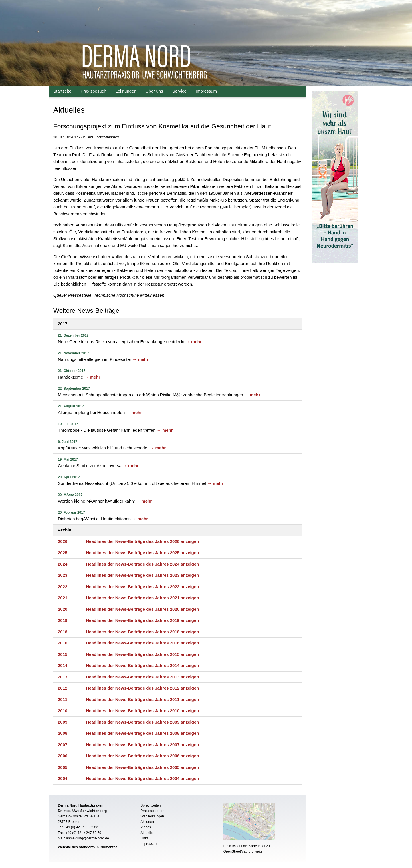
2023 (63, 575)
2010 (63, 711)
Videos (146, 827)
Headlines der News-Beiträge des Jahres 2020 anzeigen (142, 609)
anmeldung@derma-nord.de (88, 838)
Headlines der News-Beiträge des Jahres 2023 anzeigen (142, 575)
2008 (63, 733)
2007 (63, 745)
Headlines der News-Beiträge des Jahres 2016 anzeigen (142, 643)
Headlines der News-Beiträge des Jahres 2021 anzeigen (142, 598)
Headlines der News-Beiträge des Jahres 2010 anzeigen (142, 711)
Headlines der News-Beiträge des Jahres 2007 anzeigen (142, 745)
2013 (63, 677)
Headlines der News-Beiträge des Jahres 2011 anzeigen (142, 699)
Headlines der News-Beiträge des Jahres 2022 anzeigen (142, 587)
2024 (63, 564)
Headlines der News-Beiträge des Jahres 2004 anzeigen (142, 778)
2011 (63, 699)
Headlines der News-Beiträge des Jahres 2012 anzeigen (142, 688)
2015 (63, 654)
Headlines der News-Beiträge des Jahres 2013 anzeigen (142, 677)
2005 (63, 767)
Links (144, 838)
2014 (63, 665)
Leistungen (126, 91)
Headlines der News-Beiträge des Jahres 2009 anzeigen (142, 722)
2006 (63, 756)
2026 (63, 541)
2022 (63, 587)
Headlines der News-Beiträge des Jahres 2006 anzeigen (142, 756)
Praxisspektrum (152, 811)
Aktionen (147, 822)
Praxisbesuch (93, 91)
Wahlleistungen (152, 816)
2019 (63, 620)
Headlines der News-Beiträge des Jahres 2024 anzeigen (142, 564)
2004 (63, 778)
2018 (63, 632)
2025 (63, 553)
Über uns (154, 91)
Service (179, 91)
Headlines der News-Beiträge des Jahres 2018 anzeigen (142, 632)
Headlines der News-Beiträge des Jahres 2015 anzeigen (142, 654)
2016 (63, 643)
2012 (63, 688)
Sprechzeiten (150, 805)
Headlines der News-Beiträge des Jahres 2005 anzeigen (142, 767)
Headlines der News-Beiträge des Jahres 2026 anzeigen (142, 541)
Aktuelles (147, 833)
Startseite (62, 91)
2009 (63, 722)
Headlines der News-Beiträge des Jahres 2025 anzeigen (142, 553)
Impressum (206, 91)
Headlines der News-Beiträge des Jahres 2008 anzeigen (142, 733)
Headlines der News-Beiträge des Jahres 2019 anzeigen (142, 620)
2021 (63, 598)
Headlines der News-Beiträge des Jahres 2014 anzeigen (142, 665)
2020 (63, 609)
